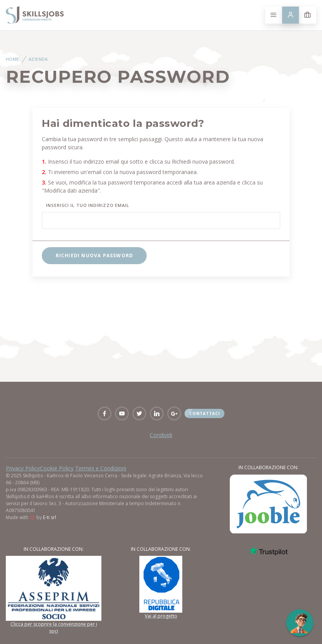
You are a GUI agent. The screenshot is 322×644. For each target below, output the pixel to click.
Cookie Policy (57, 468)
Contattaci (205, 413)
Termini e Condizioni (101, 468)
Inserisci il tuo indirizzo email (88, 205)
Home (13, 59)
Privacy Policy (23, 468)
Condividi (161, 435)
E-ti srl (50, 517)
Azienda (38, 59)
